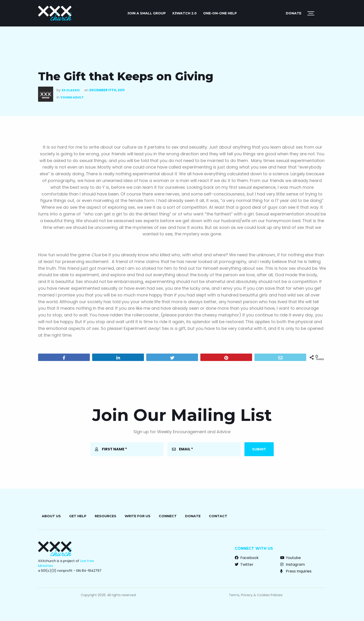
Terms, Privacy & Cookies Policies (256, 595)
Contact (218, 516)
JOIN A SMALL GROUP (147, 13)
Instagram (292, 564)
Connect (168, 516)
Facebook (247, 558)
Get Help (78, 516)
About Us (51, 516)
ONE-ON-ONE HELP (220, 13)
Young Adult (72, 97)
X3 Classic (71, 90)
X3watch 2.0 (184, 13)
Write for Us (138, 516)
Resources (106, 516)
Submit (259, 449)
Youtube (291, 558)
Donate (294, 13)
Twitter (244, 564)
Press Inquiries (296, 571)
